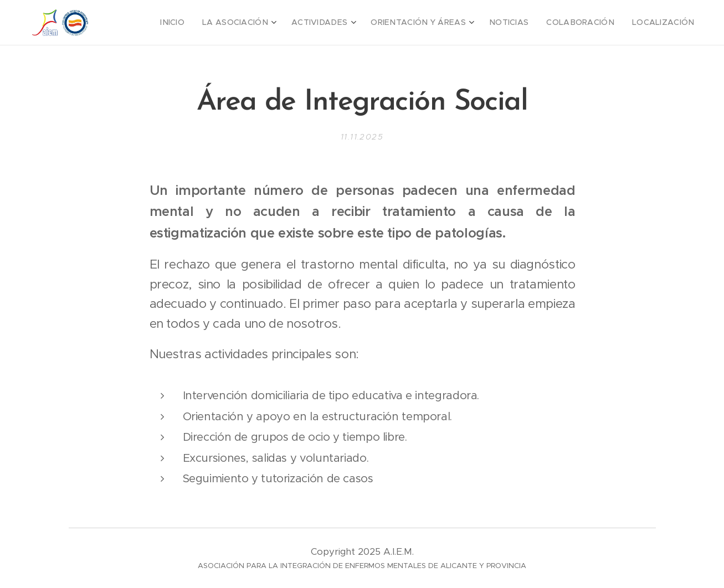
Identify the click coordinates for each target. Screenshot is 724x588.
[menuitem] (210, 23)
